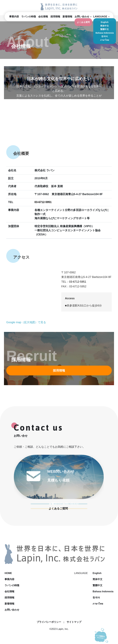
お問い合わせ (82, 17)
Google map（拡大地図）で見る (26, 322)
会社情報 (43, 17)
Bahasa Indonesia (103, 591)
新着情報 (67, 17)
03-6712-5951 (43, 202)
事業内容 (14, 17)
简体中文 (98, 579)
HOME (56, 573)
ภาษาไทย (98, 604)
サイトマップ (74, 622)
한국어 (96, 598)
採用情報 (55, 17)
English (97, 573)
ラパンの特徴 (29, 17)
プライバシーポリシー (49, 622)
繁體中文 (98, 585)
